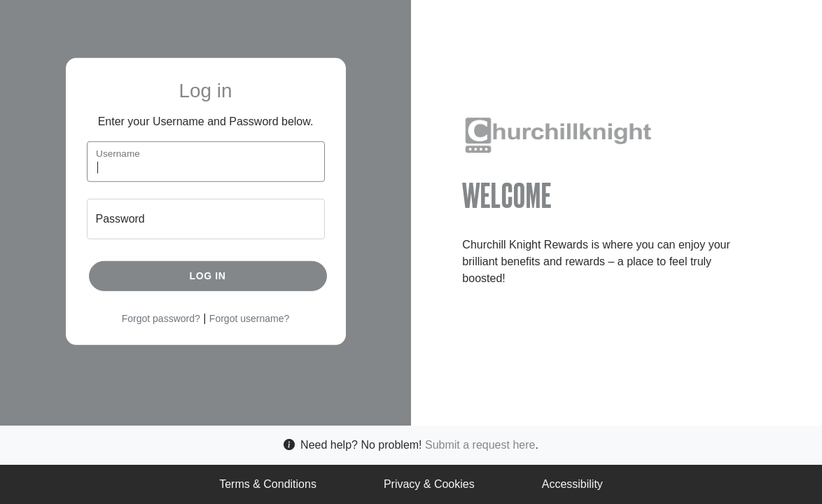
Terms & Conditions (268, 484)
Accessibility (572, 484)
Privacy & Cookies (429, 484)
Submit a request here (480, 445)
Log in (208, 276)
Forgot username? (249, 318)
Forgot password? (161, 318)
